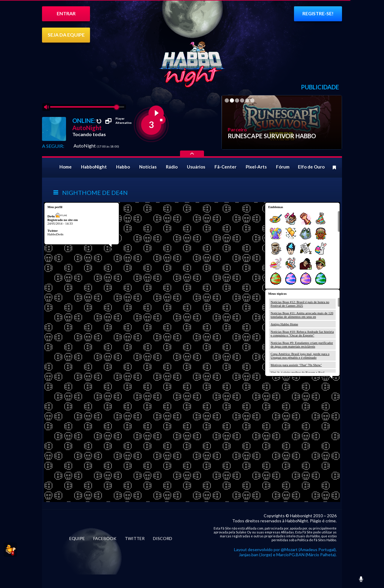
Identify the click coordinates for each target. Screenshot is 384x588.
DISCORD (163, 538)
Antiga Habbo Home (284, 324)
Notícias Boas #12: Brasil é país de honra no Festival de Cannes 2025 (300, 304)
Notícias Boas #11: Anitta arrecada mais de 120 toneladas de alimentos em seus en (302, 315)
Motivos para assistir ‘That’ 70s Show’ (296, 365)
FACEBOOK (105, 538)
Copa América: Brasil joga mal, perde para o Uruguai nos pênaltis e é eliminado (300, 356)
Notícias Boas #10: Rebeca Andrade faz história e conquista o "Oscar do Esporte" (302, 333)
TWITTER (135, 538)
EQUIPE (77, 538)
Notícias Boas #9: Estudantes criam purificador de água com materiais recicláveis (302, 345)
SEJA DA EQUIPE (66, 35)
